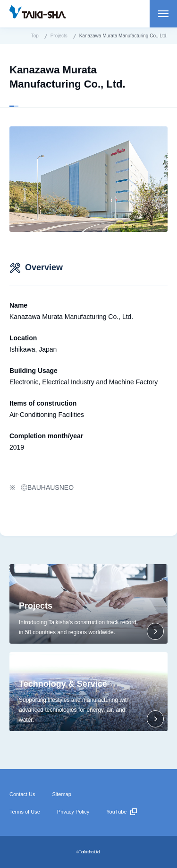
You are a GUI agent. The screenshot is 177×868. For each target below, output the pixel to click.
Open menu (163, 14)
